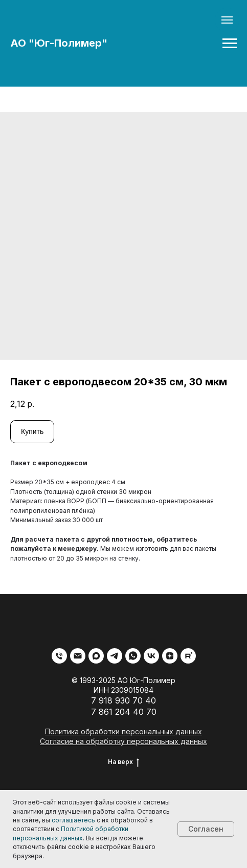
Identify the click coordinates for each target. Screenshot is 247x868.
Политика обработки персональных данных (123, 731)
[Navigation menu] (230, 44)
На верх (123, 762)
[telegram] (115, 656)
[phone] (59, 656)
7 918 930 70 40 (123, 700)
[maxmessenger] (96, 656)
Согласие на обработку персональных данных (123, 741)
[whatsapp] (133, 656)
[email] (78, 656)
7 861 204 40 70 (124, 712)
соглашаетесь (73, 820)
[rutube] (188, 656)
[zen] (170, 656)
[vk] (151, 656)
